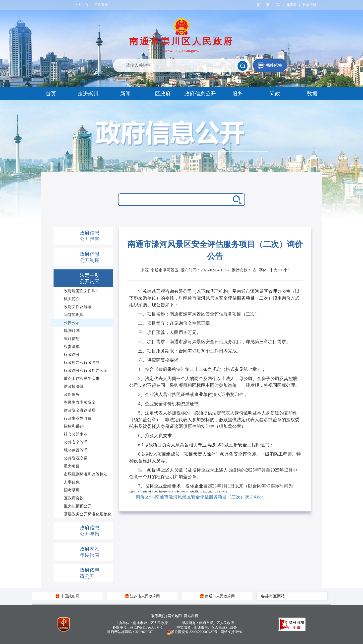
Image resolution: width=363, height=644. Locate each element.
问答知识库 (74, 315)
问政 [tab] (275, 94)
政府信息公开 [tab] (200, 94)
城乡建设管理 (76, 450)
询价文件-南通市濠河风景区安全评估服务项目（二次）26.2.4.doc (200, 497)
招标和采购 (74, 426)
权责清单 (72, 347)
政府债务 (72, 394)
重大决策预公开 (78, 506)
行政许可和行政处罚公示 (86, 370)
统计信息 (72, 339)
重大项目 (72, 466)
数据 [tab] (312, 94)
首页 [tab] (51, 94)
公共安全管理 (76, 442)
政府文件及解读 (78, 307)
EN (278, 5)
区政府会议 (74, 498)
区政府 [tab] (163, 94)
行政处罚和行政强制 (82, 362)
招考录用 (72, 490)
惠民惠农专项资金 (80, 402)
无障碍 (292, 5)
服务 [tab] (238, 94)
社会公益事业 (76, 434)
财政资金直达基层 (80, 410)
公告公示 (72, 323)
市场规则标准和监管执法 (86, 474)
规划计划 (72, 331)
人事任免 (72, 482)
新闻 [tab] (125, 94)
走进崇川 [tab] (88, 94)
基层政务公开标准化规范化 (88, 514)
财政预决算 (74, 386)
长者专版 (310, 5)
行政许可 (72, 355)
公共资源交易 (76, 458)
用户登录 (101, 5)
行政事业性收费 (78, 418)
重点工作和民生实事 (82, 378)
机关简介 (72, 299)
